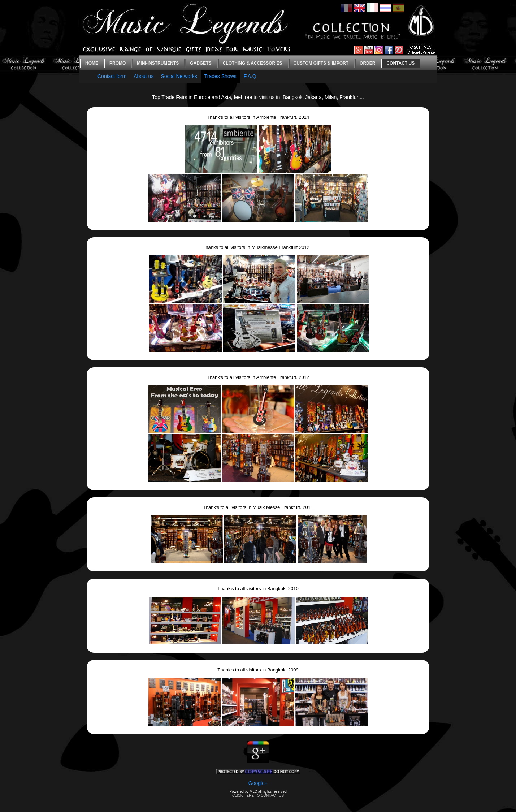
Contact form (112, 76)
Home (92, 63)
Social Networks (179, 76)
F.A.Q (250, 76)
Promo (118, 63)
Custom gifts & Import (321, 63)
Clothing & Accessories (253, 63)
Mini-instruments (158, 63)
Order (367, 63)
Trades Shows (220, 76)
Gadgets (201, 63)
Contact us (400, 63)
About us (144, 76)
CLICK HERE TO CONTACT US (258, 796)
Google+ (258, 783)
